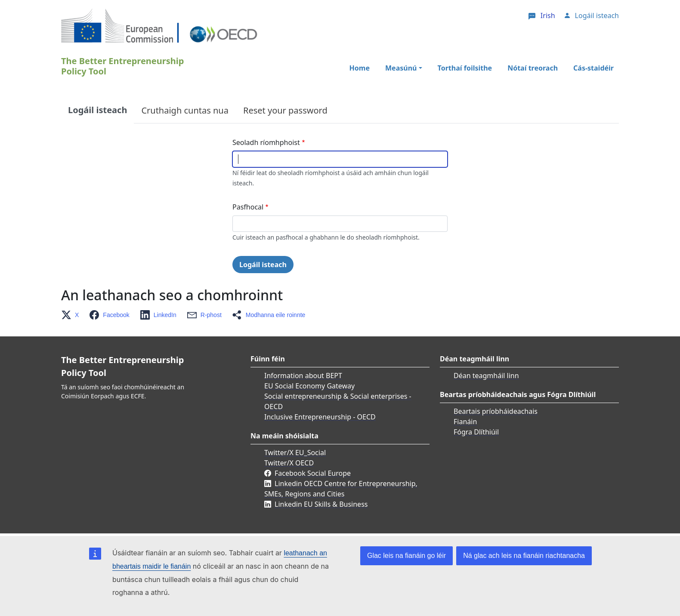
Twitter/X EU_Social (295, 453)
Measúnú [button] (401, 68)
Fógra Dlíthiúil (476, 432)
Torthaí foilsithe (465, 68)
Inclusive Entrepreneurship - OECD (320, 417)
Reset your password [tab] (285, 110)
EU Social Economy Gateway (309, 386)
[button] (73, 315)
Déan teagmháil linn (486, 376)
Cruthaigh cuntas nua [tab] (185, 110)
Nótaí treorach (533, 68)
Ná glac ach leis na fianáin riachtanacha (524, 556)
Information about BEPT (303, 376)
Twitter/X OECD (289, 463)
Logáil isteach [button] (597, 15)
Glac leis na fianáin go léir (406, 556)
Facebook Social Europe (313, 473)
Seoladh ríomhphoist (266, 142)
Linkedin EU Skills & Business (321, 504)
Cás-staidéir (593, 68)
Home (360, 68)
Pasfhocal (248, 207)
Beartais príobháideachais (496, 411)
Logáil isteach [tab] (97, 110)
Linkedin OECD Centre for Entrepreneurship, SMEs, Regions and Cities (341, 489)
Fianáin (465, 422)
